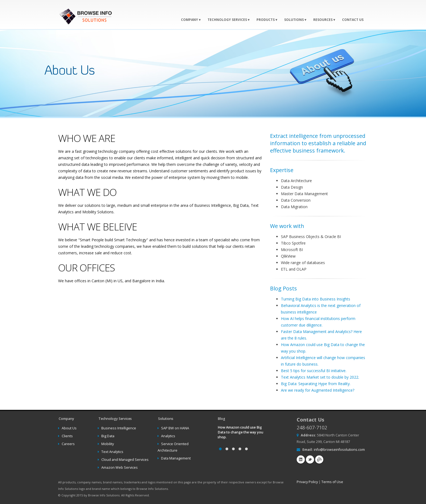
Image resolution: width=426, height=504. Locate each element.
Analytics (168, 436)
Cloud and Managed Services (125, 460)
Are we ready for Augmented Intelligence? (318, 390)
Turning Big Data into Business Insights (316, 299)
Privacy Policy (307, 482)
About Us (69, 428)
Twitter (310, 459)
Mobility (108, 444)
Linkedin (301, 459)
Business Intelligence (119, 428)
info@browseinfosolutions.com (339, 450)
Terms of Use (332, 482)
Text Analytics (112, 452)
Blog (319, 459)
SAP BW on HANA (175, 428)
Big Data (108, 436)
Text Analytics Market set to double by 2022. (320, 377)
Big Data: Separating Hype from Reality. (316, 384)
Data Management (176, 458)
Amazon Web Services (120, 467)
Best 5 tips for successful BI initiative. (314, 371)
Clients (67, 436)
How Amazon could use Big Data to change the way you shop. (240, 432)
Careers (68, 444)
